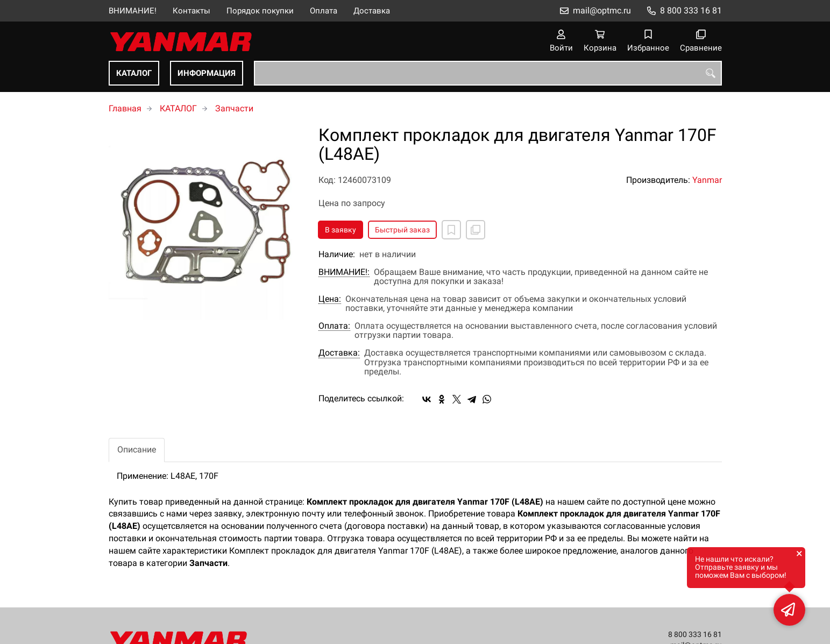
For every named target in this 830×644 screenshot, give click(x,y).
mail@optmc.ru (602, 10)
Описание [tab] (137, 450)
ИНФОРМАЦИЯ (207, 73)
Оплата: (334, 326)
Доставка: (339, 353)
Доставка (372, 11)
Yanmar (707, 180)
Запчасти (234, 108)
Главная (125, 108)
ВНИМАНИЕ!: (344, 272)
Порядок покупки (260, 11)
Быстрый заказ (402, 230)
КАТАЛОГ (134, 73)
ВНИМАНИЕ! (133, 11)
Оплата (324, 11)
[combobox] (488, 73)
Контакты (191, 11)
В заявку (340, 230)
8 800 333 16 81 (691, 10)
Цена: (330, 299)
